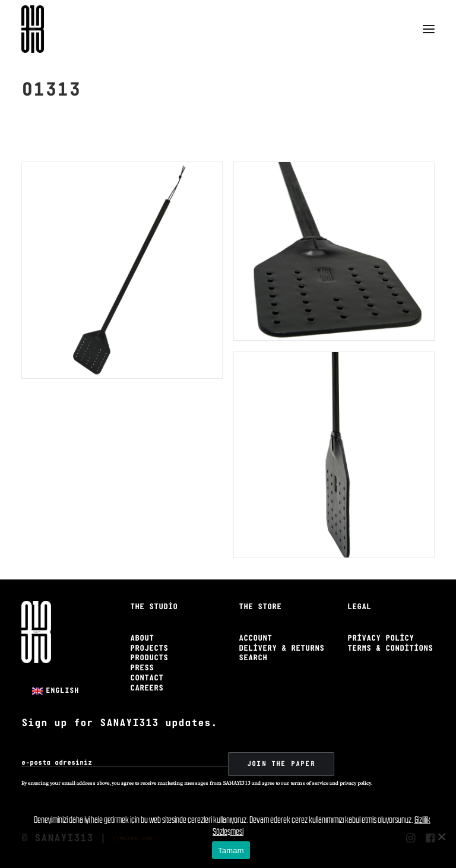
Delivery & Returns (281, 649)
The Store (260, 607)
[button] (429, 29)
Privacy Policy (381, 639)
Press (142, 668)
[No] (441, 837)
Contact (147, 678)
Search (253, 658)
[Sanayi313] (33, 29)
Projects (149, 649)
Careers (147, 688)
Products (149, 658)
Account (255, 639)
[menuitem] (56, 691)
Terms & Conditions (390, 649)
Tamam (231, 850)
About (142, 639)
